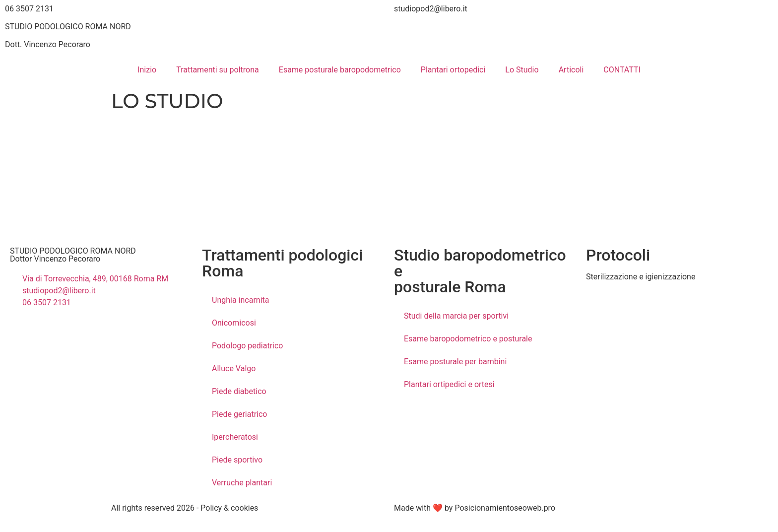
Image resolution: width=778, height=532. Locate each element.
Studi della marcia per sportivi (456, 316)
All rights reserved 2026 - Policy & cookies (185, 508)
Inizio (147, 70)
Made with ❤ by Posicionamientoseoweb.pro (475, 508)
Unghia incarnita (240, 300)
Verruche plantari (242, 483)
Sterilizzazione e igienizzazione (641, 277)
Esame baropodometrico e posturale (468, 339)
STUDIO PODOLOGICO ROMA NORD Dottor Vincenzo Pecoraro (73, 255)
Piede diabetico (239, 391)
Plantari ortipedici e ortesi (449, 384)
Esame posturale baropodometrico (340, 70)
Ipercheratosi (235, 437)
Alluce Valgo (234, 368)
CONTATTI (622, 70)
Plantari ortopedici (453, 70)
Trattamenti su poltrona (218, 70)
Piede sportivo (237, 460)
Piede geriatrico (239, 414)
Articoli (571, 70)
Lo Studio (522, 70)
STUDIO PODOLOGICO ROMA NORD (68, 27)
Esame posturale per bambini (455, 362)
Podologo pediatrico (248, 346)
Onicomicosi (234, 323)
